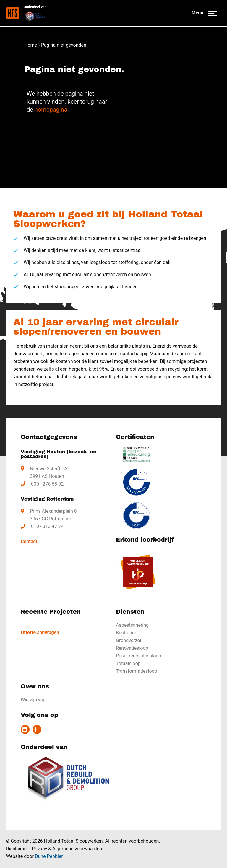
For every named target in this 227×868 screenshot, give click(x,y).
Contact (29, 542)
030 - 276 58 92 (47, 484)
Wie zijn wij (32, 700)
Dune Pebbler (49, 856)
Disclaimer (17, 849)
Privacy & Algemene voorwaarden (67, 849)
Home (31, 45)
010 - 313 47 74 (47, 526)
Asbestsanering (132, 625)
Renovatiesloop (132, 648)
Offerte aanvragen (40, 632)
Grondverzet (129, 640)
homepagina (51, 110)
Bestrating (127, 633)
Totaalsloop (128, 663)
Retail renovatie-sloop (138, 656)
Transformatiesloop (137, 671)
